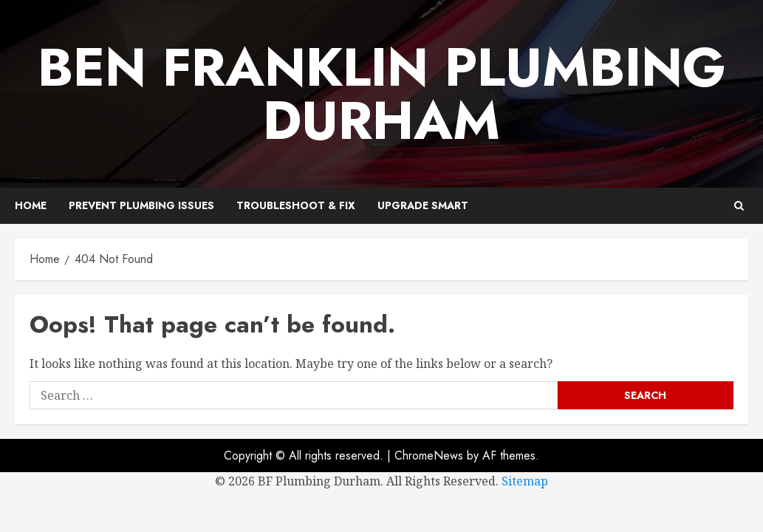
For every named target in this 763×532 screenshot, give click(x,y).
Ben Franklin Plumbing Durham (382, 94)
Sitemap (525, 481)
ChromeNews (429, 456)
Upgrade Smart (423, 205)
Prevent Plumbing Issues (141, 205)
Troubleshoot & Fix (296, 205)
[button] (739, 206)
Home (31, 205)
